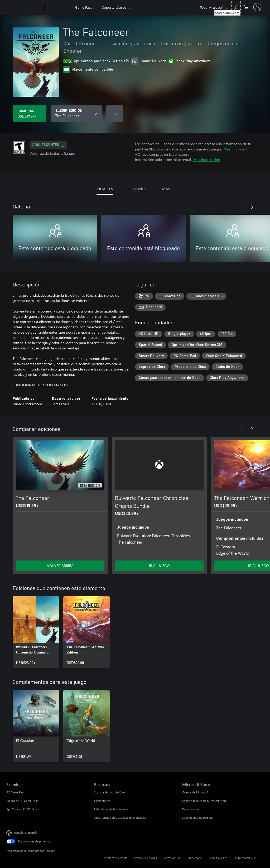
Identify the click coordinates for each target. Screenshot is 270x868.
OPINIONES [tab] (136, 189)
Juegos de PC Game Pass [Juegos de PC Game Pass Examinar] (22, 801)
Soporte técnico (114, 7)
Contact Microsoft (115, 858)
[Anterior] (242, 207)
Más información (237, 149)
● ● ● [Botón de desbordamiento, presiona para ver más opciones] (115, 114)
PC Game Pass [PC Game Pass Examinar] (16, 792)
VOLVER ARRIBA (60, 566)
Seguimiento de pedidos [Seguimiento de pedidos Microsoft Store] (198, 818)
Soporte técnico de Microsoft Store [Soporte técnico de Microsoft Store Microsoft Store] (204, 801)
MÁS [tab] (166, 189)
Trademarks (195, 858)
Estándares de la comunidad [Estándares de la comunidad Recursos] (112, 809)
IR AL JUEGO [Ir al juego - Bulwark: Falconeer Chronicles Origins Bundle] (159, 566)
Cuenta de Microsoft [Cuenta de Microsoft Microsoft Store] (195, 792)
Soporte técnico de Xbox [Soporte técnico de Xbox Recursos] (110, 792)
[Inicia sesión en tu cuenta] (257, 7)
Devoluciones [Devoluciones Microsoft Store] (191, 809)
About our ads (219, 858)
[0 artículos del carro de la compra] (246, 7)
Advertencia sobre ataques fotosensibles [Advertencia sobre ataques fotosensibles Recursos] (120, 818)
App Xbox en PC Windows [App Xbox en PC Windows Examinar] (23, 809)
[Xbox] (59, 7)
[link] (36, 632)
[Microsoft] (24, 7)
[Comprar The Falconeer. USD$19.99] (30, 114)
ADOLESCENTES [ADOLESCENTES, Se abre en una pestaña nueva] (48, 145)
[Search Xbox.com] (236, 7)
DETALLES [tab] (105, 189)
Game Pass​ (84, 7)
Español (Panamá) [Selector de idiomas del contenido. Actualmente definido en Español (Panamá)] (26, 833)
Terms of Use (172, 858)
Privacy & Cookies (145, 858)
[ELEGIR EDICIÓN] (76, 114)
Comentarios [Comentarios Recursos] (102, 801)
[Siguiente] (252, 207)
